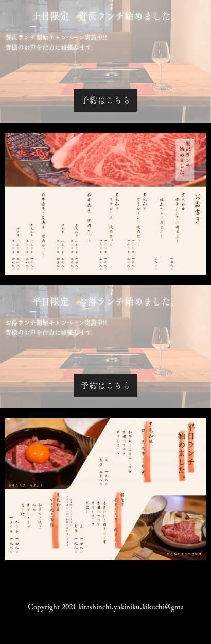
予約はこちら (105, 100)
